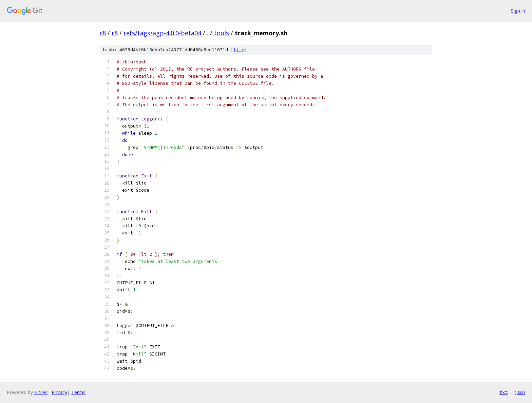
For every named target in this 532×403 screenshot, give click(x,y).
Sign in (518, 11)
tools (222, 33)
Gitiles (41, 392)
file (239, 50)
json (520, 392)
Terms (78, 392)
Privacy (59, 392)
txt (503, 392)
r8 (103, 33)
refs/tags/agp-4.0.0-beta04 (162, 33)
